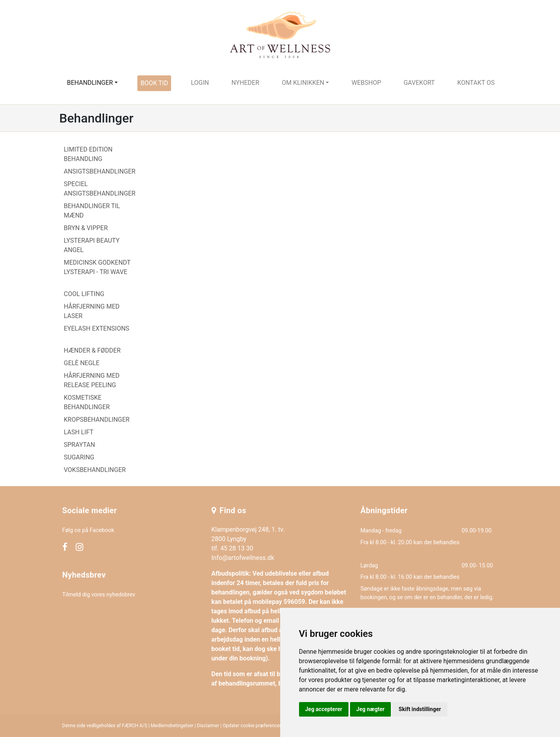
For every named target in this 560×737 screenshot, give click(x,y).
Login (200, 83)
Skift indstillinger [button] (420, 709)
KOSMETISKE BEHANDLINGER (87, 402)
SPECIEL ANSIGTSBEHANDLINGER (100, 189)
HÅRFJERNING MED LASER (92, 311)
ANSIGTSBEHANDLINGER (100, 171)
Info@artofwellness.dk (243, 558)
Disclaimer (208, 726)
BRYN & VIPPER (86, 228)
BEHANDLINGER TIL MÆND (92, 211)
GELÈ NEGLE (82, 363)
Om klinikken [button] (303, 83)
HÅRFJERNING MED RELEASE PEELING (92, 380)
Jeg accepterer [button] (324, 709)
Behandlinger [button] (90, 83)
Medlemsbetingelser (172, 726)
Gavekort (419, 83)
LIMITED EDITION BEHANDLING (88, 154)
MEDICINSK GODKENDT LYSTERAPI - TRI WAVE (97, 267)
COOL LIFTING (84, 294)
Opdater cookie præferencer (252, 726)
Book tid (154, 83)
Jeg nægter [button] (370, 709)
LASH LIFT (79, 432)
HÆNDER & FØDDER (92, 350)
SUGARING (79, 457)
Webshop (366, 83)
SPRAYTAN (80, 445)
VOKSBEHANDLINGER (95, 470)
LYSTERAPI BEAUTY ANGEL (92, 245)
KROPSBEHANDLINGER (97, 420)
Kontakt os (476, 83)
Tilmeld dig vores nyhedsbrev (99, 595)
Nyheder (245, 83)
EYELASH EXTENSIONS (97, 328)
